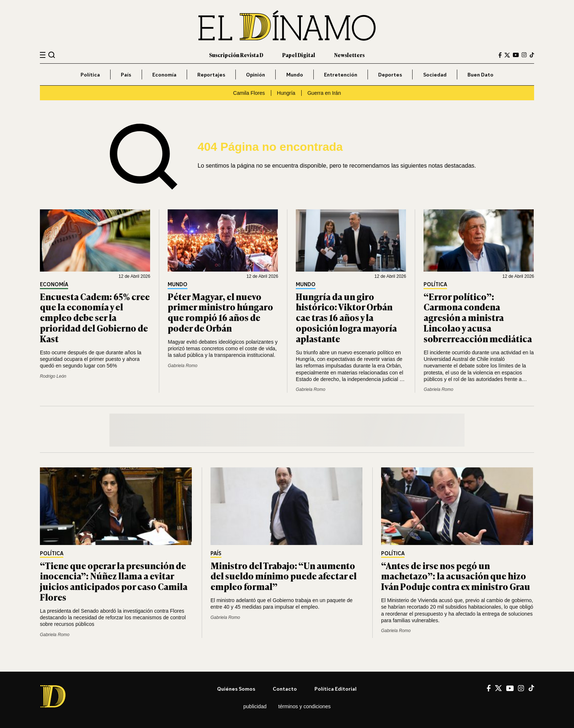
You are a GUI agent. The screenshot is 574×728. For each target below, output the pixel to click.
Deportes (390, 74)
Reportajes (211, 74)
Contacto (285, 689)
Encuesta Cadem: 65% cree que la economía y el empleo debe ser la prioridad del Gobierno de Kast (95, 317)
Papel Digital (299, 55)
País (126, 74)
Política (90, 74)
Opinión (256, 74)
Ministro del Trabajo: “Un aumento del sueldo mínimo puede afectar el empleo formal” (284, 576)
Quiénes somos (236, 689)
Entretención (341, 74)
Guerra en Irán (324, 93)
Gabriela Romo (182, 366)
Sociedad (435, 74)
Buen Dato (480, 74)
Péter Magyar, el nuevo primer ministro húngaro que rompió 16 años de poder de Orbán (220, 312)
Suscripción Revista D (236, 55)
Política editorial (336, 689)
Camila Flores (249, 93)
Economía (164, 74)
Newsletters (349, 55)
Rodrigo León (53, 376)
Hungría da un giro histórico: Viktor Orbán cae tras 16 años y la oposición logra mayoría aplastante (346, 317)
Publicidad (255, 706)
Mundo (295, 74)
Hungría (286, 93)
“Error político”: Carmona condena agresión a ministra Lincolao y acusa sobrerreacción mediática (478, 317)
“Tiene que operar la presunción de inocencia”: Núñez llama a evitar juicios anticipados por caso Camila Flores (114, 581)
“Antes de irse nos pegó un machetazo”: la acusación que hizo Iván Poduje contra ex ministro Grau (456, 576)
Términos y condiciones (304, 706)
